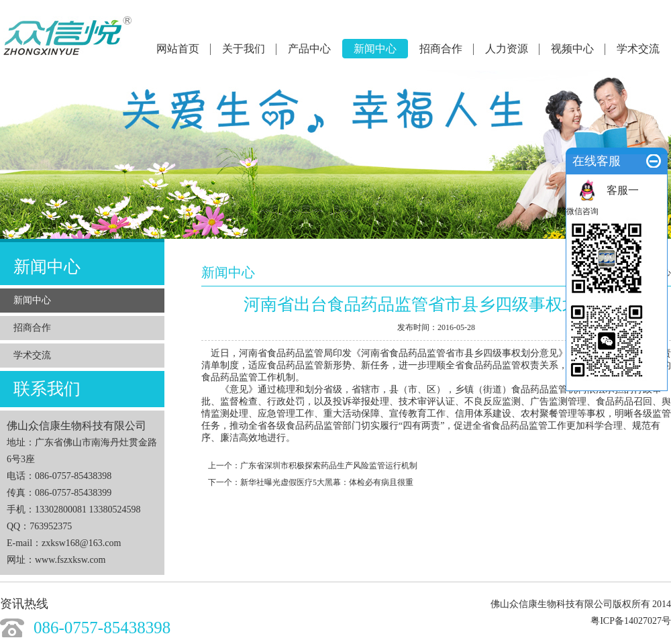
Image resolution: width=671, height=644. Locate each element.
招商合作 (441, 49)
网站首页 (178, 49)
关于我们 (244, 49)
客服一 (623, 190)
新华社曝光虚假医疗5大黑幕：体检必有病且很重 (327, 482)
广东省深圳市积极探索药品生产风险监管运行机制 (329, 466)
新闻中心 (375, 49)
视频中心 (572, 49)
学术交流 (638, 49)
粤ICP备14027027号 (631, 621)
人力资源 (507, 49)
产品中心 (309, 49)
